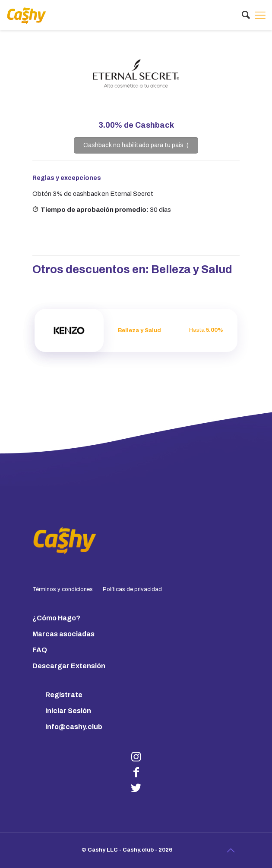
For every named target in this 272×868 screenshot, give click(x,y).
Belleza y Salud (192, 269)
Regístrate (64, 695)
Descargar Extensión (69, 666)
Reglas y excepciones (67, 178)
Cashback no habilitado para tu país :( (136, 145)
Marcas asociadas (63, 634)
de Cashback (136, 125)
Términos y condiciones (63, 589)
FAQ (40, 650)
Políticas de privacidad (132, 589)
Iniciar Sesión (68, 711)
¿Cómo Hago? (56, 618)
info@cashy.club (74, 727)
